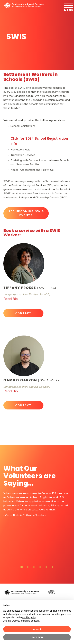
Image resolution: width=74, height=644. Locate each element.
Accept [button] (37, 629)
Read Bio (11, 299)
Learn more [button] (37, 637)
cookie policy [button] (29, 617)
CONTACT (23, 313)
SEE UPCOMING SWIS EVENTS (26, 213)
